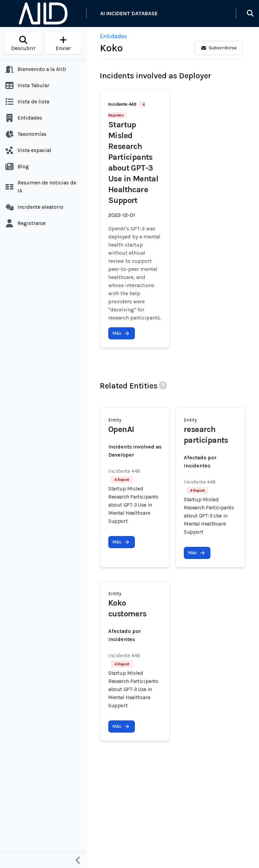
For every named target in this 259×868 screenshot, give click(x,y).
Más (121, 333)
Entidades (113, 36)
